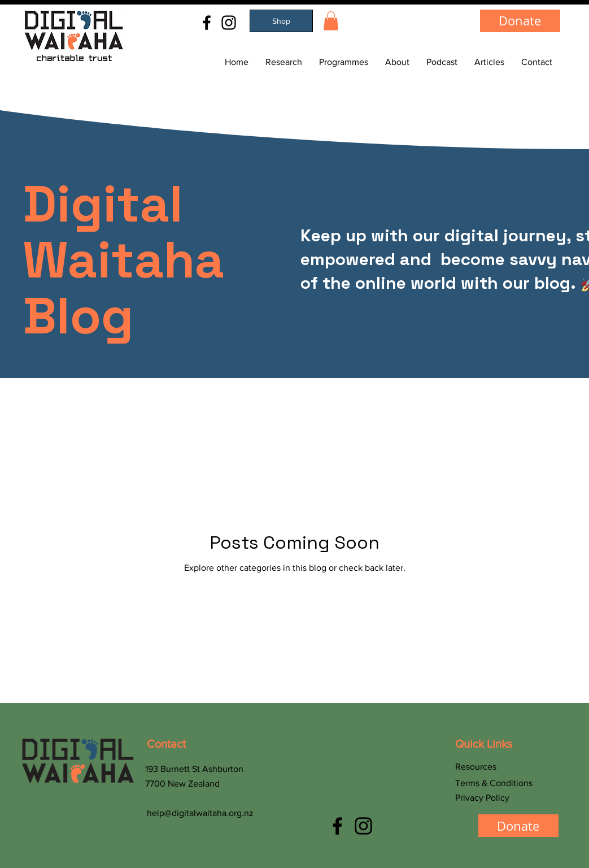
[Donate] (520, 21)
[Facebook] (207, 23)
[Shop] (281, 21)
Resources (476, 767)
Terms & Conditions (494, 783)
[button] (331, 21)
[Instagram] (229, 23)
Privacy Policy (482, 798)
